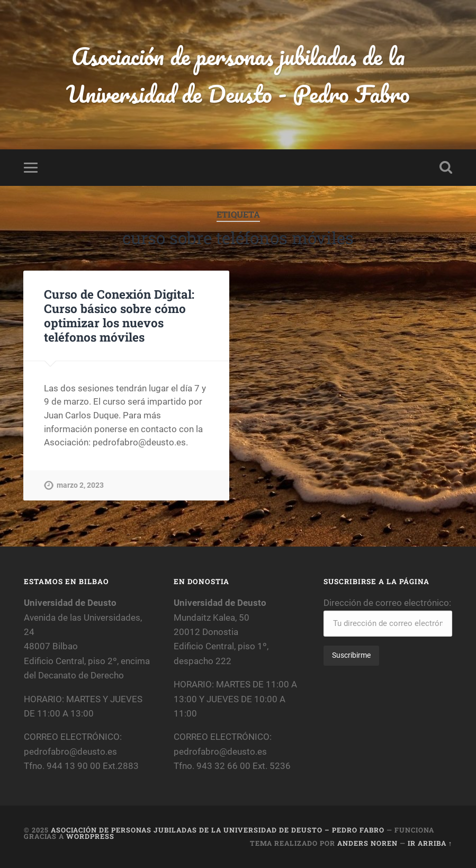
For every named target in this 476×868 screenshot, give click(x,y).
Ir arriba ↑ (430, 843)
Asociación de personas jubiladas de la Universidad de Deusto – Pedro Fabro (218, 830)
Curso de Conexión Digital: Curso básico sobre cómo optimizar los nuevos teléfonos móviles (119, 315)
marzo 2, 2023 (80, 485)
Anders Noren (367, 843)
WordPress (90, 836)
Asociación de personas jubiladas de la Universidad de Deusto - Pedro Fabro (238, 75)
